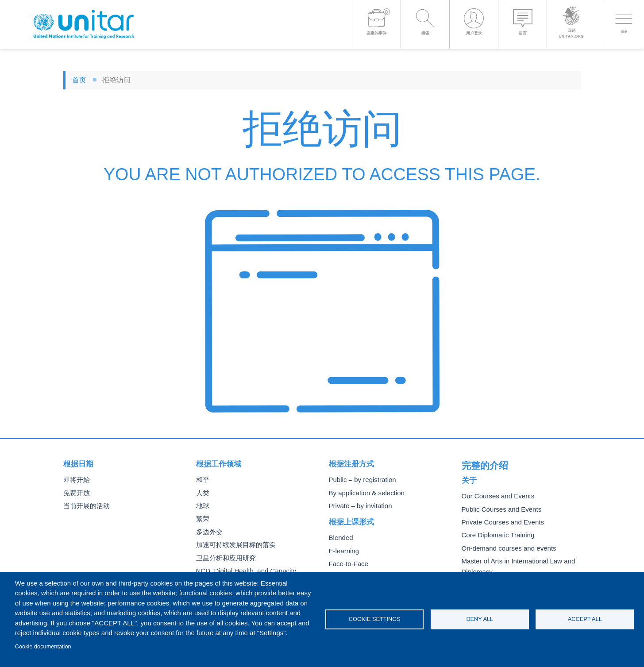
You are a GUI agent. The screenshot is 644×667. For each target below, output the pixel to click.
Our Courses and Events (494, 493)
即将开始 (76, 480)
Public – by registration (359, 480)
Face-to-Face (347, 561)
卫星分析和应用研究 (224, 555)
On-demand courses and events (504, 543)
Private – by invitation (357, 505)
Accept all (585, 619)
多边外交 (208, 530)
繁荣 (202, 517)
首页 (79, 80)
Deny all (480, 619)
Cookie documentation (43, 646)
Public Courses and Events (497, 506)
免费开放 (76, 492)
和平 (202, 480)
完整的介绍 (480, 464)
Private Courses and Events (499, 519)
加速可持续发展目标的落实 (233, 542)
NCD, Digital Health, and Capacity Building (253, 568)
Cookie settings (375, 619)
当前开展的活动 (85, 505)
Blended (340, 536)
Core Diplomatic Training (494, 531)
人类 (202, 492)
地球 (202, 505)
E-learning (343, 549)
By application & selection (363, 492)
